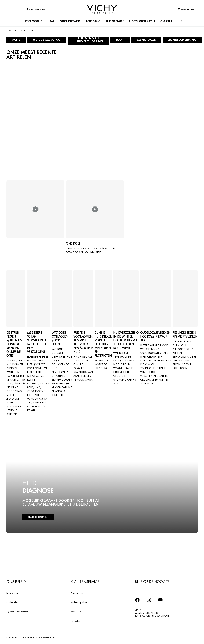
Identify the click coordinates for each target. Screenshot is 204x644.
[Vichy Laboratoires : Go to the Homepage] (102, 9)
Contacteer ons (77, 593)
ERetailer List (76, 612)
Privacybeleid (12, 593)
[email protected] (143, 619)
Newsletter (75, 621)
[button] (35, 212)
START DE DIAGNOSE (38, 517)
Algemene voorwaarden (17, 612)
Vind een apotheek (79, 602)
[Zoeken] (180, 21)
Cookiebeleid (13, 602)
